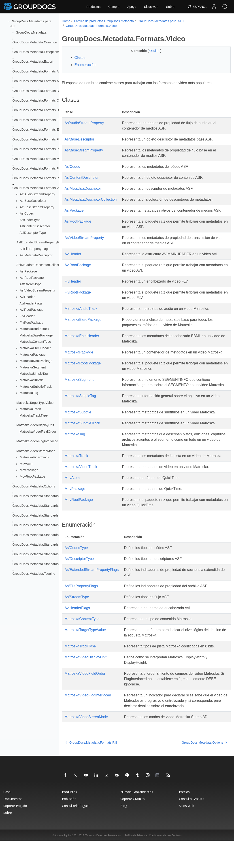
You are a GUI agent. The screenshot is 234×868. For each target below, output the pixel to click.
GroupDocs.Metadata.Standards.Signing (41, 545)
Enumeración (85, 65)
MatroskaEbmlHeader (35, 348)
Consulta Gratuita (192, 826)
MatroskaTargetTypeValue (35, 402)
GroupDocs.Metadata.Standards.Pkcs (40, 535)
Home (66, 21)
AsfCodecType (30, 220)
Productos (93, 7)
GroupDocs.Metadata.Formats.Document (42, 110)
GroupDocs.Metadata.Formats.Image (39, 149)
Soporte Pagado (15, 833)
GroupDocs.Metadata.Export (33, 62)
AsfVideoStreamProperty (37, 290)
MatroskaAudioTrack (34, 329)
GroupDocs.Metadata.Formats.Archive (40, 71)
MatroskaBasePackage (36, 335)
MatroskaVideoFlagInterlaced (37, 441)
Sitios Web (187, 833)
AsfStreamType (30, 284)
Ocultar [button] (149, 51)
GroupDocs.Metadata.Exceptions (36, 52)
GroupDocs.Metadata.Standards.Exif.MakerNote (47, 515)
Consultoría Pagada (76, 833)
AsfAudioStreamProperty (37, 194)
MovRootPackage (32, 477)
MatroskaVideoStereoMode (36, 451)
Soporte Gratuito (133, 826)
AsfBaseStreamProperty (37, 207)
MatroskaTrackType (34, 415)
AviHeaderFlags (31, 303)
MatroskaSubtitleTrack (36, 386)
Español (197, 7)
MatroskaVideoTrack (34, 457)
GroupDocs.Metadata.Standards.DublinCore (44, 496)
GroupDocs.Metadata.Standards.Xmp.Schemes (47, 564)
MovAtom (27, 464)
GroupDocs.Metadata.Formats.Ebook (39, 120)
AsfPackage (28, 271)
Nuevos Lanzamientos (137, 819)
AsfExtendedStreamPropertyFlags (41, 242)
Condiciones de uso (160, 862)
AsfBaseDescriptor (33, 201)
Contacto (177, 862)
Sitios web (151, 7)
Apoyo (132, 7)
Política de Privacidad (136, 862)
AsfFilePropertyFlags (34, 249)
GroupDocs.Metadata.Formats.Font (38, 139)
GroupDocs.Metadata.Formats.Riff (37, 178)
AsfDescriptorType (33, 233)
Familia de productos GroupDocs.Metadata (104, 21)
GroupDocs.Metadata (31, 32)
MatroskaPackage (33, 354)
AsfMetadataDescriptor (36, 255)
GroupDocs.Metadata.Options (34, 486)
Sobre (170, 7)
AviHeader (27, 297)
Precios (184, 819)
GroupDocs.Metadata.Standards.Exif (39, 506)
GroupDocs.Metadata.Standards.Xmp (39, 554)
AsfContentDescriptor (35, 226)
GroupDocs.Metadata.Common (35, 42)
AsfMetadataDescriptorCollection (40, 265)
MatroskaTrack (30, 409)
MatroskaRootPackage (36, 361)
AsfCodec (27, 213)
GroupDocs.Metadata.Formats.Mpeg (39, 159)
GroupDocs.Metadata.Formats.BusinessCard (45, 91)
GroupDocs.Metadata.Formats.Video (39, 188)
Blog (124, 833)
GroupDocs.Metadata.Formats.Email (39, 130)
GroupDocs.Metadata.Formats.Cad (38, 100)
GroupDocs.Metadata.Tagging (34, 574)
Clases (80, 58)
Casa (7, 819)
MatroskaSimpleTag (34, 374)
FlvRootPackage (32, 322)
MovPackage (29, 470)
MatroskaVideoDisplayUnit (35, 425)
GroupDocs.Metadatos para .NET (161, 21)
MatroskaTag (29, 393)
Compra (114, 7)
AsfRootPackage (32, 278)
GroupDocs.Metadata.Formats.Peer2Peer (42, 168)
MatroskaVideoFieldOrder (38, 432)
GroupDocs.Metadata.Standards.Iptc (39, 525)
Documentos (13, 826)
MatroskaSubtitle (32, 380)
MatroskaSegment (33, 367)
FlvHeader (27, 316)
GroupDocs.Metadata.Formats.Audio (39, 81)
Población (69, 826)
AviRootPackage (32, 310)
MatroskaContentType (35, 342)
